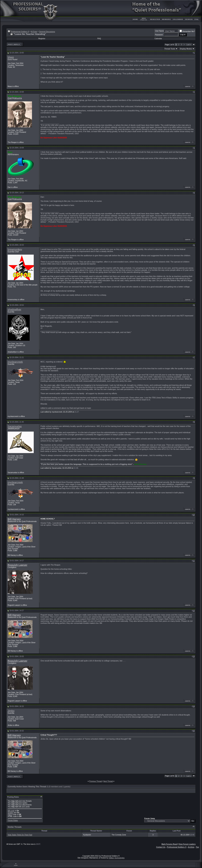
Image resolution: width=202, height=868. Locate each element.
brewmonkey (15, 249)
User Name (159, 31)
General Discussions (47, 32)
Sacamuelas (15, 426)
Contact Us (161, 847)
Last (189, 45)
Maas (11, 57)
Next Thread (108, 781)
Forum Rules (13, 820)
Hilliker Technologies (117, 858)
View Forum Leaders (187, 844)
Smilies (11, 813)
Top (197, 847)
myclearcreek (15, 362)
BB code (11, 811)
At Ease (34, 32)
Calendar (158, 39)
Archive (191, 847)
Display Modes (186, 49)
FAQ (99, 39)
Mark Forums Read (169, 844)
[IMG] (10, 815)
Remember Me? (187, 31)
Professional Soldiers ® (20, 32)
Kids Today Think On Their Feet (20, 835)
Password (159, 35)
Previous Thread (96, 781)
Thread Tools (170, 49)
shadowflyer (14, 310)
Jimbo (11, 711)
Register (42, 39)
